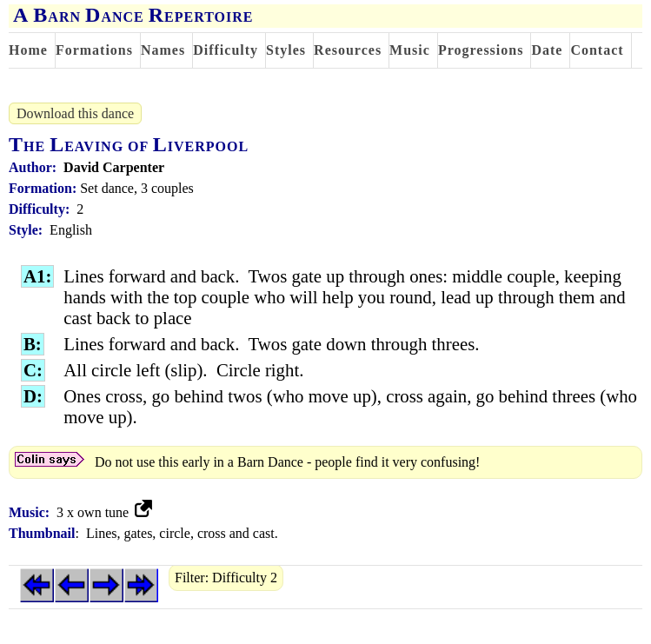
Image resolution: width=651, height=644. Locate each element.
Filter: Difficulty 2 (226, 578)
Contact (597, 50)
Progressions (481, 50)
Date (547, 50)
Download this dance (75, 113)
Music (410, 50)
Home (28, 50)
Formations (94, 50)
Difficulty (226, 50)
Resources (348, 50)
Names (163, 50)
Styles (286, 50)
